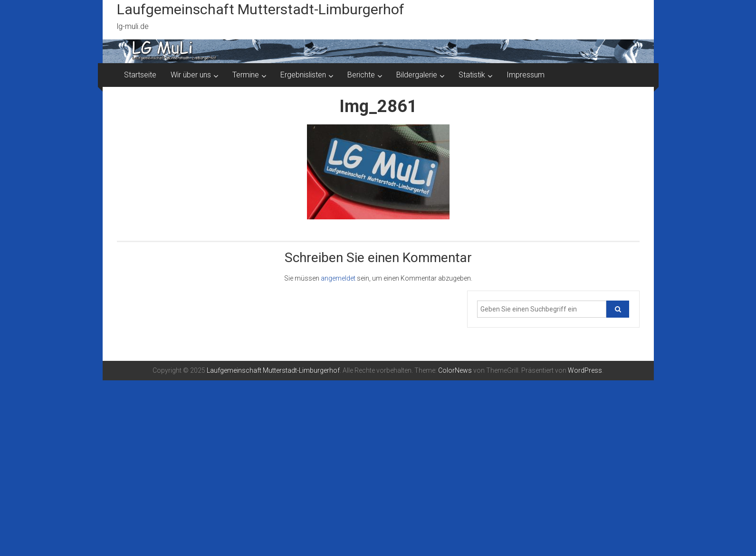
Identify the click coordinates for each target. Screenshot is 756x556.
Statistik (472, 75)
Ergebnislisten (303, 75)
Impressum (526, 75)
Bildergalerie (417, 75)
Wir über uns (191, 75)
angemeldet (338, 278)
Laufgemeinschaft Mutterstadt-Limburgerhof (261, 9)
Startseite (140, 75)
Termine (246, 75)
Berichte (361, 75)
